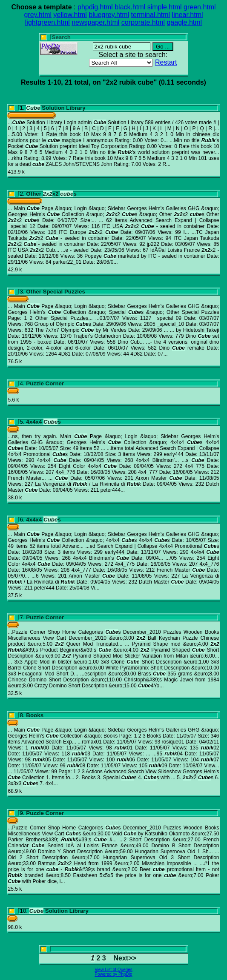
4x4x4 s (43, 422)
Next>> (125, 958)
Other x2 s (51, 194)
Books (35, 715)
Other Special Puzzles (56, 292)
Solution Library (56, 108)
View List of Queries (113, 970)
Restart (166, 62)
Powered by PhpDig (113, 974)
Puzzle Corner (45, 383)
